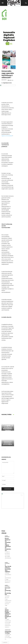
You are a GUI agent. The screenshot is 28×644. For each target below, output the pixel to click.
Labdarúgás (8, 614)
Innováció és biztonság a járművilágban (8, 427)
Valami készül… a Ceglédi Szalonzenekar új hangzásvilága (8, 598)
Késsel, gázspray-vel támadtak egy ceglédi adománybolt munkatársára (8, 528)
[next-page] (5, 433)
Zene (6, 592)
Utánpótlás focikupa (8, 616)
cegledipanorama (7, 67)
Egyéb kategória (8, 405)
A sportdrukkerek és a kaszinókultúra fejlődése (8, 412)
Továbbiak (5, 626)
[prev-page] (2, 433)
